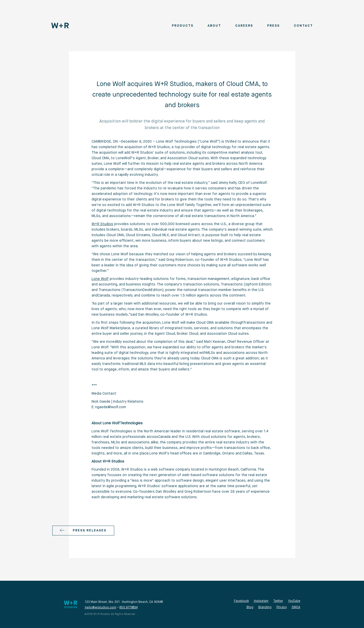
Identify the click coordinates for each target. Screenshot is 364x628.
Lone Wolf (100, 279)
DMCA (296, 607)
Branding (265, 607)
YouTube (294, 601)
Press (273, 26)
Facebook (241, 601)
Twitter (278, 601)
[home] (60, 26)
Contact (303, 26)
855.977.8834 (129, 608)
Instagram (261, 601)
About (214, 26)
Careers (244, 26)
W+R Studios (102, 224)
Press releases (90, 531)
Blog (250, 607)
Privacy (282, 607)
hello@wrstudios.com (100, 608)
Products (183, 26)
